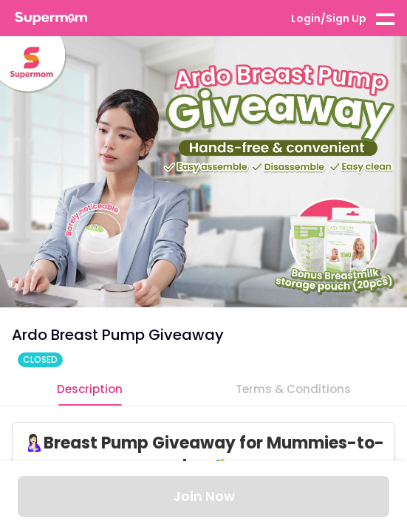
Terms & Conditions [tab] (293, 389)
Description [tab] (90, 389)
